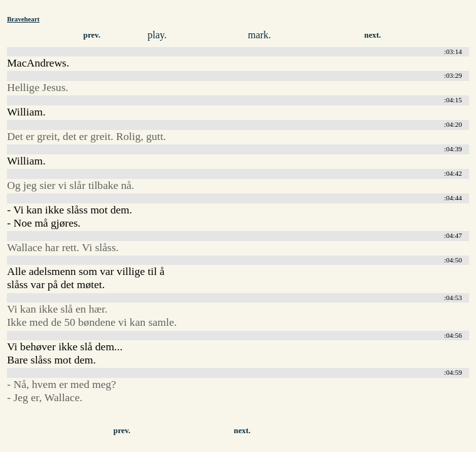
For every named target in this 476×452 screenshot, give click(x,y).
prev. (92, 35)
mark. (259, 35)
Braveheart (23, 19)
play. (157, 35)
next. (373, 35)
